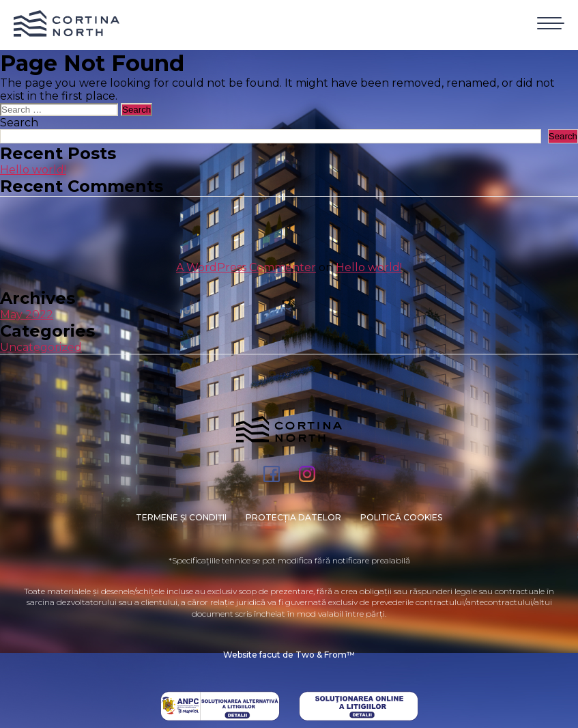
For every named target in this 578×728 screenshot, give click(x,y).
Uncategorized (41, 347)
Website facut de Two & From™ (289, 655)
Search (19, 123)
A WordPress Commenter (246, 267)
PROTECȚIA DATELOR (293, 517)
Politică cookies (401, 517)
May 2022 (27, 314)
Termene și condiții (181, 517)
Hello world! (33, 170)
